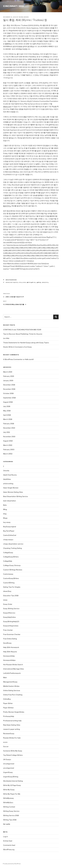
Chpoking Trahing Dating (13, 548)
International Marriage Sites (14, 669)
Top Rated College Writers (13, 755)
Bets (5, 505)
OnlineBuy (7, 699)
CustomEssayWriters (11, 578)
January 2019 (8, 381)
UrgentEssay (8, 772)
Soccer (6, 747)
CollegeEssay (8, 553)
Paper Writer (8, 703)
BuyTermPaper (9, 531)
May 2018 (7, 411)
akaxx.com (7, 107)
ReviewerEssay (9, 734)
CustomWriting (9, 583)
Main (5, 678)
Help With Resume (10, 652)
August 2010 (8, 441)
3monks (6, 471)
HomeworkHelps (9, 660)
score (5, 742)
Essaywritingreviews (11, 626)
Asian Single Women (11, 488)
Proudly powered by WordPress (12, 864)
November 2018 (9, 389)
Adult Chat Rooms (10, 475)
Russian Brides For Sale (12, 738)
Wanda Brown (24, 17)
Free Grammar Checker (12, 634)
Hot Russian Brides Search (13, 665)
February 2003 (9, 450)
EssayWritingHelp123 (11, 622)
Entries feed (8, 841)
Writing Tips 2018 (10, 820)
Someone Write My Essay (13, 751)
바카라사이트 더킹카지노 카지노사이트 (16, 282)
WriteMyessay (9, 798)
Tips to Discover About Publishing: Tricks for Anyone (23, 334)
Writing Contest (9, 807)
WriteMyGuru (8, 803)
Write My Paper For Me (12, 794)
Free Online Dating (10, 639)
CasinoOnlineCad (10, 535)
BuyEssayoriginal (10, 527)
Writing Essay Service (11, 811)
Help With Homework (11, 647)
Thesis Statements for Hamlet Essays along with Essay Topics (26, 343)
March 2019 (8, 372)
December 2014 (9, 428)
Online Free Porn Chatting (13, 695)
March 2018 (8, 419)
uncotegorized (9, 768)
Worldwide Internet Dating (13, 781)
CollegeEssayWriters (11, 557)
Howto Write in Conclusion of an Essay (17, 347)
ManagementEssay (10, 682)
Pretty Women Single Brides (14, 712)
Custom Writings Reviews (13, 570)
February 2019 (9, 376)
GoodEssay (7, 643)
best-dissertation (10, 501)
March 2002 (8, 454)
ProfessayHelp (9, 716)
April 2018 (7, 415)
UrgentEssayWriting (11, 777)
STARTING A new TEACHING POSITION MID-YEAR (22, 330)
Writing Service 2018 (11, 815)
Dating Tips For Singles (12, 587)
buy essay (7, 522)
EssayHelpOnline (9, 617)
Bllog (5, 509)
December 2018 (9, 385)
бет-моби (7, 824)
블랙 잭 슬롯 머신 (31, 282)
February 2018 (9, 424)
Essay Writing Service (11, 609)
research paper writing (12, 729)
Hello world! (29, 359)
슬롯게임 (39, 282)
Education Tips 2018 (11, 596)
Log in (5, 837)
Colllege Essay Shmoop (12, 565)
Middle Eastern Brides (11, 686)
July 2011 (7, 432)
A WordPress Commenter (13, 359)
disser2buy (7, 591)
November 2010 (9, 437)
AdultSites (7, 479)
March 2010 (8, 445)
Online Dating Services (12, 690)
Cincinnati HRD (14, 6)
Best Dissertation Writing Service (15, 496)
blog (5, 514)
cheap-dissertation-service (13, 544)
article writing (8, 484)
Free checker (8, 630)
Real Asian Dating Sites (12, 725)
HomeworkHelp (9, 656)
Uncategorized (11, 280)
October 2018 (8, 393)
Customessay (8, 574)
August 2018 (8, 402)
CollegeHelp (8, 561)
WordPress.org (9, 850)
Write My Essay (9, 790)
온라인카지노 (46, 282)
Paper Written (8, 708)
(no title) (6, 338)
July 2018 (7, 406)
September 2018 (9, 398)
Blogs (5, 518)
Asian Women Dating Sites (13, 492)
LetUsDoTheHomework (12, 673)
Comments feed (9, 845)
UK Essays (7, 759)
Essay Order (8, 604)
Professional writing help (12, 721)
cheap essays (8, 540)
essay (5, 600)
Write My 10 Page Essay (12, 785)
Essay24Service (9, 613)
